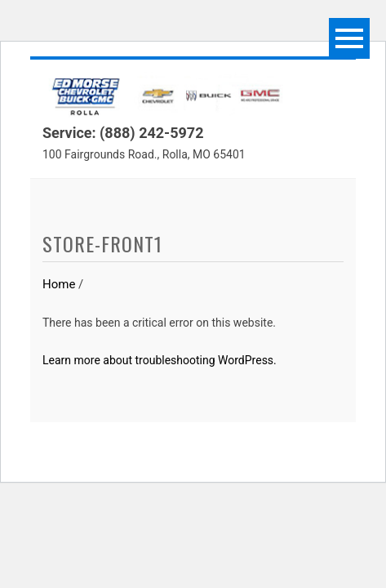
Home (59, 284)
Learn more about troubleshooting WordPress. (160, 360)
